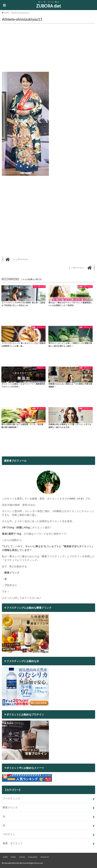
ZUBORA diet (48, 6)
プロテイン (9, 834)
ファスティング (11, 798)
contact (13, 857)
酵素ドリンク (10, 807)
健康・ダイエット (13, 843)
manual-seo (45, 857)
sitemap (22, 857)
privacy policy (33, 857)
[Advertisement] (48, 48)
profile (5, 857)
